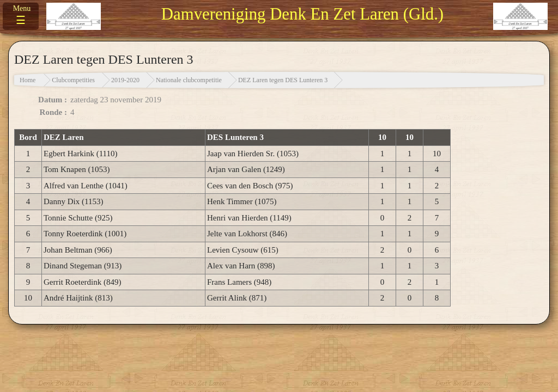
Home (28, 80)
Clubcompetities (73, 80)
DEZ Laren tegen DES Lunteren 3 (283, 80)
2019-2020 (125, 80)
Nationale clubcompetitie (189, 80)
